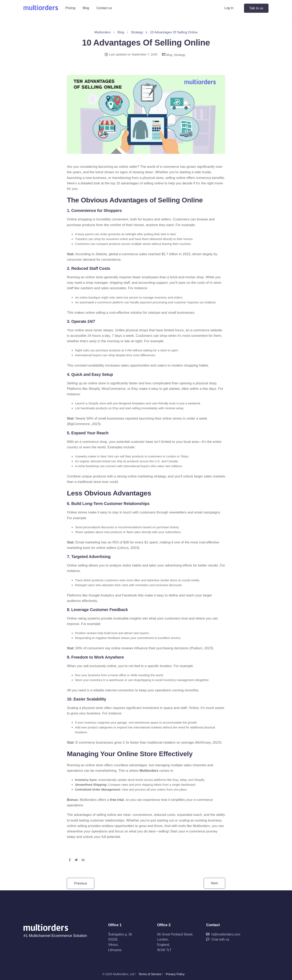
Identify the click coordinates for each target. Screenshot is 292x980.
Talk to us (256, 8)
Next (214, 883)
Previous (81, 883)
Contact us (104, 8)
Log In (229, 8)
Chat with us (218, 939)
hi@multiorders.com (223, 934)
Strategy (180, 55)
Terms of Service (150, 974)
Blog (86, 8)
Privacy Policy (175, 974)
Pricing (70, 8)
